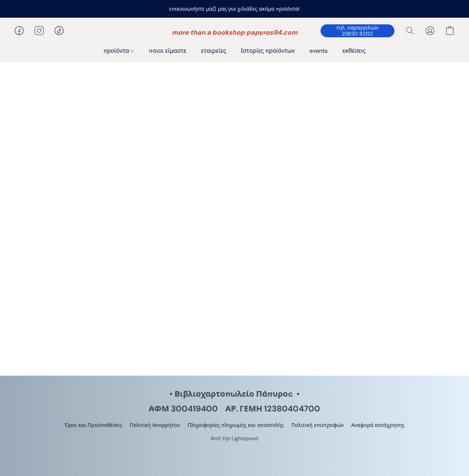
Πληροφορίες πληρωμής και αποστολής (236, 425)
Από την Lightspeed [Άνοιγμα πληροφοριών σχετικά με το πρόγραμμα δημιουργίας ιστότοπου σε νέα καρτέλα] (235, 438)
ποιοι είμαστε (167, 51)
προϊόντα (119, 51)
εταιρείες (214, 51)
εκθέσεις (354, 51)
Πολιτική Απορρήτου (155, 425)
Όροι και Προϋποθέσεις (93, 425)
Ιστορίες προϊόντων (268, 51)
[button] (235, 32)
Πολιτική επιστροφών (318, 425)
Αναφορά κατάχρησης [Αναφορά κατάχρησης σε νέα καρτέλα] (378, 425)
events (319, 51)
